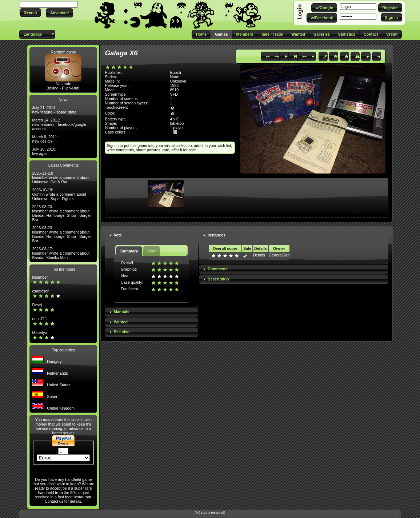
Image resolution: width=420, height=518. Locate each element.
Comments (218, 269)
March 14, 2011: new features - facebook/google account (59, 124)
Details (259, 255)
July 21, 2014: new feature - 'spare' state (54, 110)
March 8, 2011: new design (45, 139)
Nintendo (63, 84)
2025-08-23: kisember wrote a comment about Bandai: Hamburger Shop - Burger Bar (61, 213)
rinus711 (39, 319)
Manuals (122, 312)
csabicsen (41, 291)
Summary (129, 251)
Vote (118, 235)
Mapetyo (39, 332)
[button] (30, 13)
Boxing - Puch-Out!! (63, 88)
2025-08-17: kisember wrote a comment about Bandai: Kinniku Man (61, 253)
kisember (40, 277)
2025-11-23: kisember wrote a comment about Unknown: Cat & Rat (61, 178)
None (174, 77)
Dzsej (37, 305)
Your (151, 251)
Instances (217, 235)
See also (122, 332)
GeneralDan (279, 255)
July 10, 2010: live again (44, 151)
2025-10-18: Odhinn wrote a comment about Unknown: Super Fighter (59, 194)
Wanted (121, 322)
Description (218, 279)
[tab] (151, 236)
